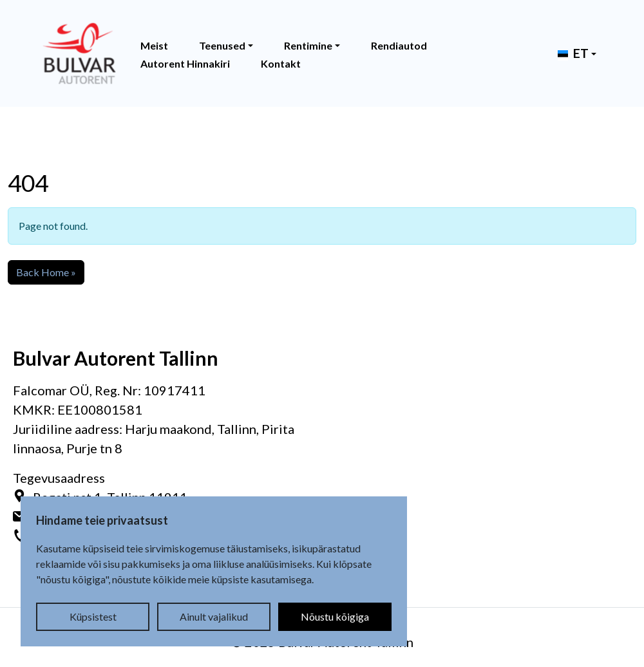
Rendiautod (399, 45)
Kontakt (281, 63)
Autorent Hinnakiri (185, 63)
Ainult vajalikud (214, 616)
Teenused (222, 45)
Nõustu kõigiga (335, 616)
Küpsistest (93, 616)
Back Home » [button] (46, 272)
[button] (573, 54)
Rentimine (308, 45)
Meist (154, 45)
